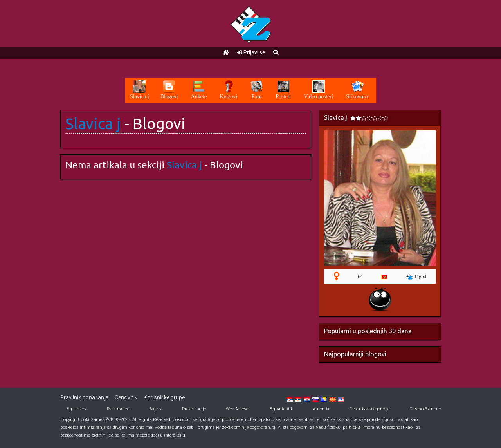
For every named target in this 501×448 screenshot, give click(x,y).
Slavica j (93, 124)
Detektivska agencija (370, 409)
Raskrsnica (118, 409)
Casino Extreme (425, 409)
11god (416, 277)
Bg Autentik (281, 409)
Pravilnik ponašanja (84, 397)
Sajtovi (156, 409)
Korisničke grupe (164, 397)
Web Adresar (238, 409)
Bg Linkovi (77, 409)
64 (360, 276)
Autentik (321, 409)
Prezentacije (194, 409)
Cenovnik (126, 397)
